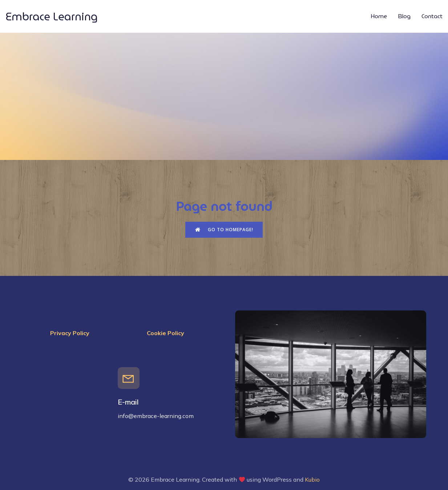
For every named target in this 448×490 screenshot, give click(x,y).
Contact (432, 16)
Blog (404, 16)
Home (379, 16)
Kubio (312, 479)
